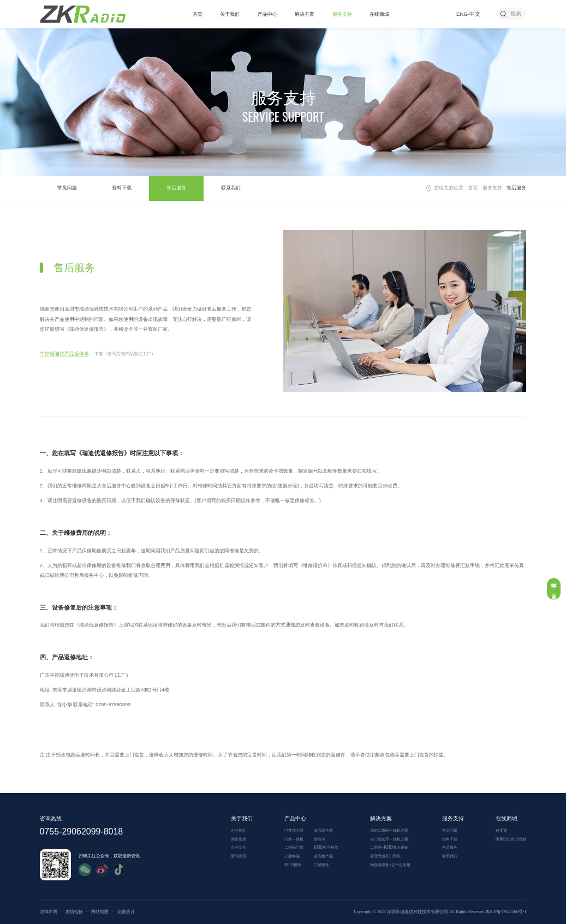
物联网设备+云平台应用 (390, 865)
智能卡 (320, 839)
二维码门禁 (294, 847)
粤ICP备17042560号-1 (506, 912)
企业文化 (239, 847)
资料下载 (122, 188)
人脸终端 (292, 856)
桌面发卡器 (323, 830)
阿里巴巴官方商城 (511, 839)
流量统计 (126, 912)
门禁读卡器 (294, 830)
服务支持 (342, 14)
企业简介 (239, 830)
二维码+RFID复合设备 (389, 847)
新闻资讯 (239, 856)
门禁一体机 (294, 839)
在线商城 (379, 14)
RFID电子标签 (326, 847)
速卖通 (501, 830)
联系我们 (231, 188)
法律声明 (49, 912)
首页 (198, 14)
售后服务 (176, 188)
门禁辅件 (321, 865)
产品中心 (267, 14)
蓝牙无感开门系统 (385, 856)
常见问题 (67, 188)
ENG (462, 14)
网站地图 (100, 912)
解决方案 (305, 14)
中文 (475, 14)
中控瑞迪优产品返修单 (64, 354)
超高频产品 (323, 856)
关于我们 (230, 14)
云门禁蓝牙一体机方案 (389, 839)
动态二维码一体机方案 (389, 830)
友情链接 (74, 912)
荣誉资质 (239, 839)
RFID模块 (293, 865)
